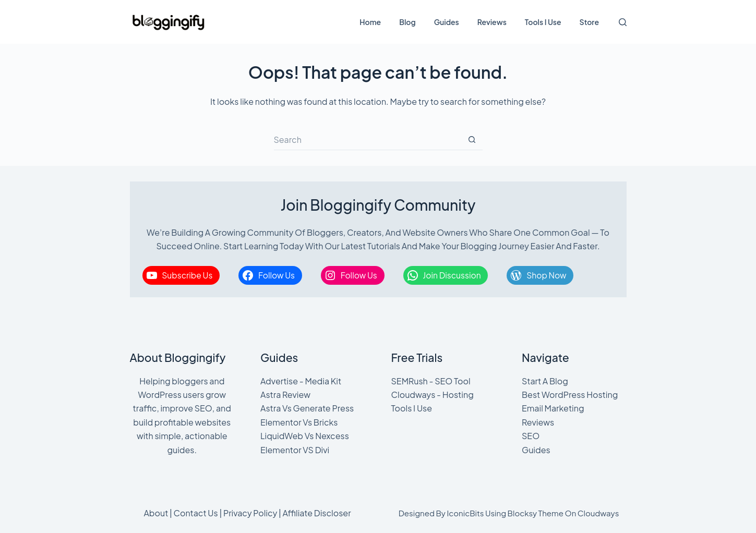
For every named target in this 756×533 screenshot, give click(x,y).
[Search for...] (368, 140)
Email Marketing (553, 408)
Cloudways (598, 513)
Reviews (492, 22)
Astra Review (285, 395)
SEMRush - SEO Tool (431, 381)
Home (370, 22)
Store (589, 22)
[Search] (623, 22)
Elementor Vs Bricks (299, 422)
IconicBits (465, 513)
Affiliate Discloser (316, 513)
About (156, 513)
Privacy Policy (250, 513)
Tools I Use (543, 22)
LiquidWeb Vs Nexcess (305, 436)
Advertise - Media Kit (301, 381)
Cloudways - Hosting (433, 395)
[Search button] (472, 140)
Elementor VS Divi (295, 450)
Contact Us (196, 513)
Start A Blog (545, 381)
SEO (531, 436)
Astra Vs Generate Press (307, 408)
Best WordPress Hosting (570, 395)
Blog (407, 22)
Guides (447, 22)
